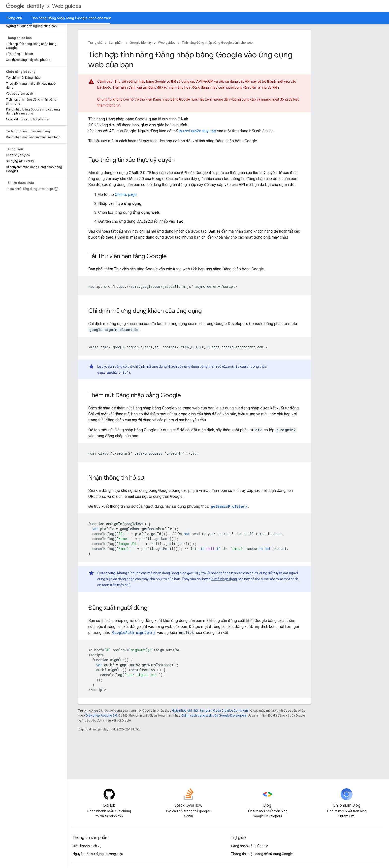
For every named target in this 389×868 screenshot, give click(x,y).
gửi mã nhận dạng (223, 579)
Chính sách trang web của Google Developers (214, 715)
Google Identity (141, 43)
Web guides (67, 6)
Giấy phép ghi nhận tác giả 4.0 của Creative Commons (210, 710)
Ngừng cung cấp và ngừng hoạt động (259, 99)
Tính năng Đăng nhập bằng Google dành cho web (217, 43)
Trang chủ (14, 18)
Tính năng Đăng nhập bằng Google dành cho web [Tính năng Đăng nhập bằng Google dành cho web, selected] (71, 18)
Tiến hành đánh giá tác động (134, 87)
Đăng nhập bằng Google (250, 846)
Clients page (126, 195)
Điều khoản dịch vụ (87, 846)
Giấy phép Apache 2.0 (101, 715)
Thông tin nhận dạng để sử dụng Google (262, 854)
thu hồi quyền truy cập (197, 131)
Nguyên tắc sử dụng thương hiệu (98, 854)
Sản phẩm (116, 43)
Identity (25, 6)
